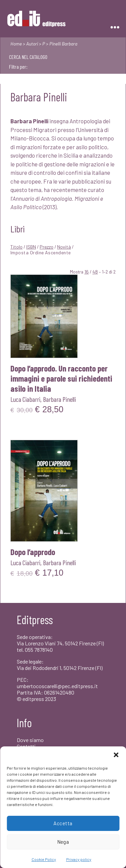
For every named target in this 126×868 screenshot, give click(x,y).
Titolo (16, 247)
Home (16, 44)
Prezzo (47, 247)
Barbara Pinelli (59, 399)
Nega (63, 842)
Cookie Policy (44, 859)
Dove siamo (30, 740)
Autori (32, 44)
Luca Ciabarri (25, 399)
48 (95, 272)
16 (87, 272)
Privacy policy (79, 859)
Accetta (63, 823)
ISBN (31, 247)
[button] (116, 755)
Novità (64, 247)
